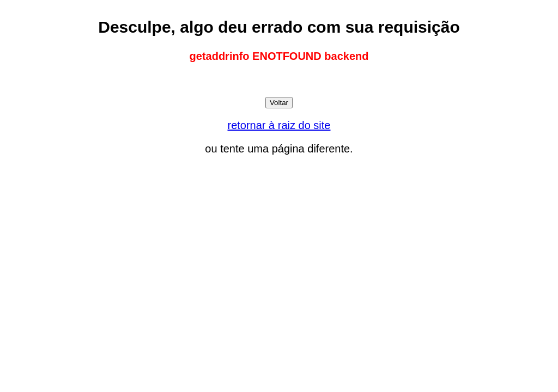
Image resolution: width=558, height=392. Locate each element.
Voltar (279, 103)
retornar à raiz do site (279, 125)
